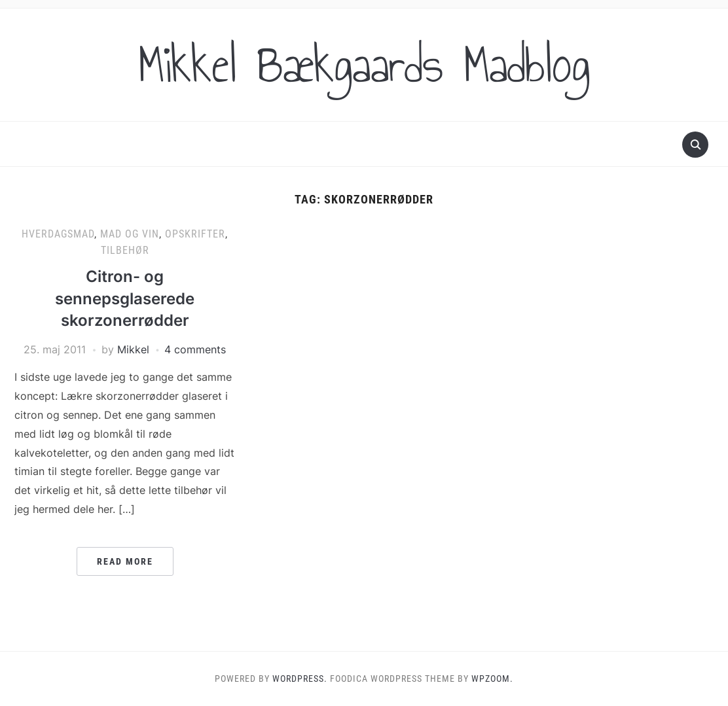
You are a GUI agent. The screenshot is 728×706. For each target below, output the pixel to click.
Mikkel (133, 349)
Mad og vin (130, 234)
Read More (125, 561)
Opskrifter (195, 234)
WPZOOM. (492, 679)
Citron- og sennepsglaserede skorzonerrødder (125, 298)
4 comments (195, 349)
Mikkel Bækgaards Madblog (364, 65)
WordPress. (300, 679)
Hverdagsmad (58, 234)
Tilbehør (125, 250)
